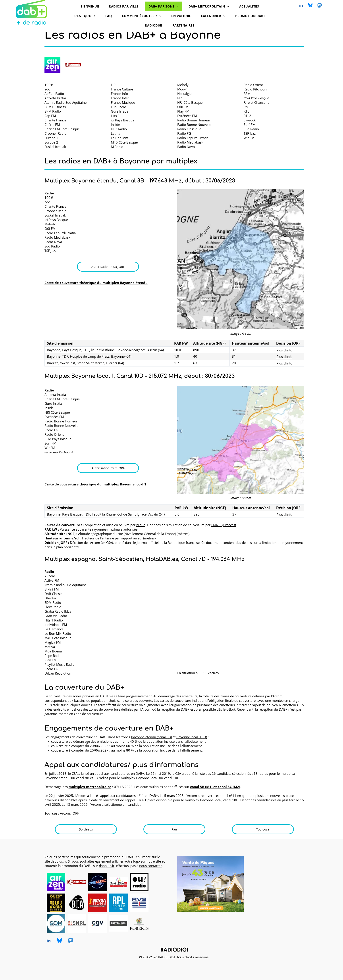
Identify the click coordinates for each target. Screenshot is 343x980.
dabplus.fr (58, 861)
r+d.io (141, 525)
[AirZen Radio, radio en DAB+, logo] (56, 882)
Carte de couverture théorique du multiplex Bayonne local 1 (95, 484)
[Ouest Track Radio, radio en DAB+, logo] (56, 903)
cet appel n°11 (225, 796)
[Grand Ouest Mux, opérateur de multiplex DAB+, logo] (56, 924)
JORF (75, 813)
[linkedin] (301, 6)
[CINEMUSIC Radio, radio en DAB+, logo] (98, 882)
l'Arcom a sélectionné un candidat (115, 804)
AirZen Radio (54, 94)
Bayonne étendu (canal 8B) (151, 737)
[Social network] (310, 6)
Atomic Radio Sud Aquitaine (66, 102)
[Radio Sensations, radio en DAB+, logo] (98, 903)
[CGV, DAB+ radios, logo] (98, 924)
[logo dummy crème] (160, 882)
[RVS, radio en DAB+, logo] (139, 903)
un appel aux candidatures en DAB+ (117, 773)
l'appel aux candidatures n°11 (121, 796)
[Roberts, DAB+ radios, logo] (139, 924)
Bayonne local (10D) (192, 737)
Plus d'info (284, 350)
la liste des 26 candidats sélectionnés (223, 773)
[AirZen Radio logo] (52, 65)
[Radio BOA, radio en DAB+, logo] (77, 903)
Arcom (95, 543)
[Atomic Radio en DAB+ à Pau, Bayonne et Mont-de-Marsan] (77, 882)
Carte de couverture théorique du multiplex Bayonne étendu (96, 283)
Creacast (230, 525)
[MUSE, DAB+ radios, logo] (118, 924)
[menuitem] (92, 6)
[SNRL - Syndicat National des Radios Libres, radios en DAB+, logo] (77, 924)
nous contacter (150, 866)
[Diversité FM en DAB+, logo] (118, 882)
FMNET (217, 525)
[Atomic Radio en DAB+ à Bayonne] (73, 65)
